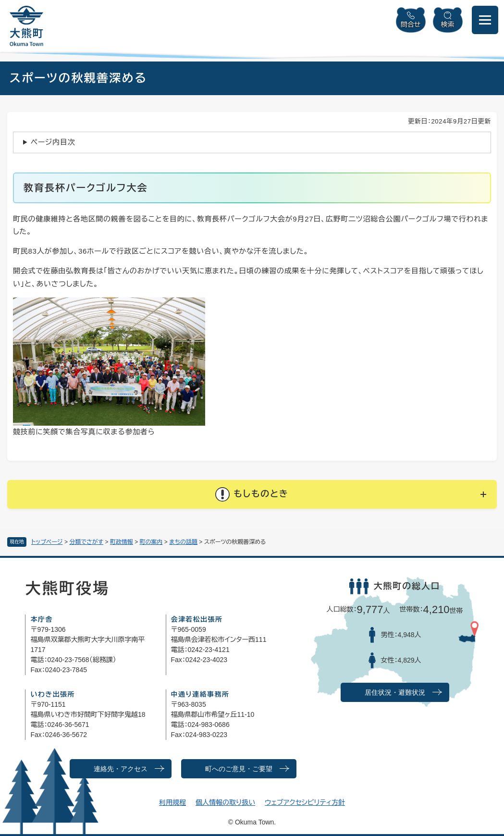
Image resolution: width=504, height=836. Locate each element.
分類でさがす (86, 542)
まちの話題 (183, 542)
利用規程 (172, 802)
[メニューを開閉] (485, 20)
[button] (252, 494)
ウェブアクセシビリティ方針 (305, 802)
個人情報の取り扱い (225, 802)
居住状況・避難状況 (395, 693)
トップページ (47, 542)
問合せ (411, 25)
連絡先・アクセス (121, 769)
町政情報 (122, 542)
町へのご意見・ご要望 (239, 769)
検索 (448, 25)
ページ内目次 (53, 142)
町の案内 (151, 542)
